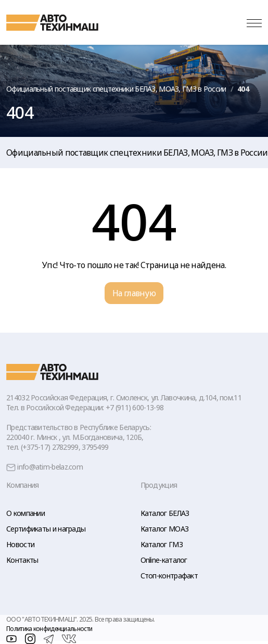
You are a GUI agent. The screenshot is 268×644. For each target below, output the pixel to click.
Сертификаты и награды (46, 529)
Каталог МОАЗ (165, 529)
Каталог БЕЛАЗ (165, 513)
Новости (20, 544)
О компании (25, 513)
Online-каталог (164, 560)
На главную (134, 293)
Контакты (22, 560)
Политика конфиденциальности (49, 629)
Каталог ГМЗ (162, 544)
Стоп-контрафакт (169, 576)
